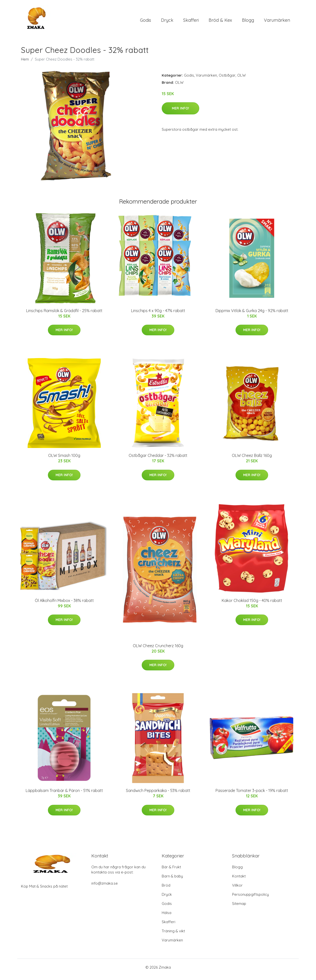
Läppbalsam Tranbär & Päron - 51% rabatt (64, 795)
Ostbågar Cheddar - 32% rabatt (158, 460)
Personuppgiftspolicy (250, 899)
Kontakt (239, 880)
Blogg (248, 22)
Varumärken (277, 22)
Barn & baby (172, 880)
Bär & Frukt (171, 871)
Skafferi (191, 22)
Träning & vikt (173, 935)
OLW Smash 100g (64, 460)
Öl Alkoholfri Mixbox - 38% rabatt (64, 605)
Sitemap (239, 908)
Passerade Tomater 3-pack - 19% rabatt (252, 795)
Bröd (166, 889)
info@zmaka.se (105, 887)
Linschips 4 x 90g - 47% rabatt (158, 315)
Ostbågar (227, 79)
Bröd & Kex (220, 22)
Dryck (167, 22)
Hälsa (167, 917)
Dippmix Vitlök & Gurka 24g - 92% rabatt (252, 315)
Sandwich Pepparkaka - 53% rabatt (158, 795)
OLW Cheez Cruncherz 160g (158, 650)
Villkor (237, 889)
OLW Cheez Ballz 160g (252, 460)
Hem (25, 63)
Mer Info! (180, 112)
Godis (146, 22)
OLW (241, 79)
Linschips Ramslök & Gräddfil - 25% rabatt (64, 315)
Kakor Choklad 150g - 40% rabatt (252, 605)
